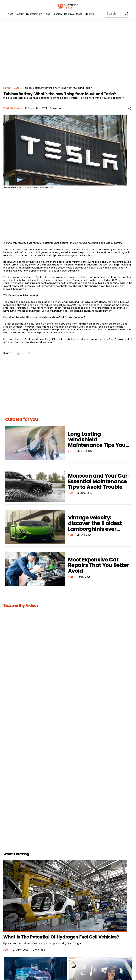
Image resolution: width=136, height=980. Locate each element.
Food (48, 14)
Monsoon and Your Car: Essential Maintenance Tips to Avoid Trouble (98, 481)
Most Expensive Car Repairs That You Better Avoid (98, 565)
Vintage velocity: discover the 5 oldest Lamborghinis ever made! (95, 526)
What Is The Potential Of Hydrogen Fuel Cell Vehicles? (61, 937)
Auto (11, 14)
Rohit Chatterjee (13, 108)
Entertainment (34, 14)
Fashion (57, 14)
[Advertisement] (68, 53)
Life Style (90, 14)
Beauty (20, 14)
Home (7, 88)
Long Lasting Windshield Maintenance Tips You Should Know (97, 442)
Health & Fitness (73, 14)
